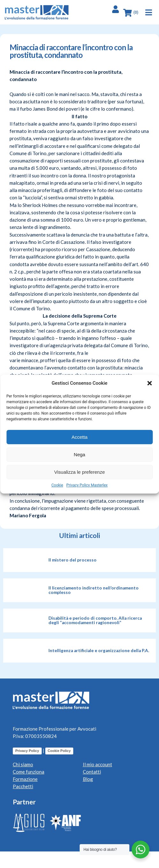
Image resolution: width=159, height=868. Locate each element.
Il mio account (98, 764)
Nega (80, 455)
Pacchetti (23, 786)
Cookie (57, 485)
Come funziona (29, 772)
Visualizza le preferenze (79, 472)
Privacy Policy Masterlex (87, 485)
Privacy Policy (27, 751)
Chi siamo (23, 764)
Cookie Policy (59, 751)
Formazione (25, 779)
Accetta (79, 437)
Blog (88, 779)
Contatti (92, 772)
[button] (149, 383)
